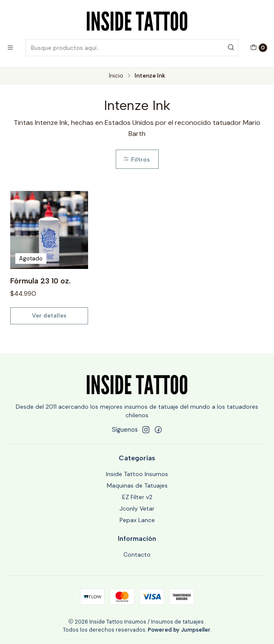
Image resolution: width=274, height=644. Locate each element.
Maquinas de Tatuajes (137, 485)
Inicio (116, 76)
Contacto (137, 554)
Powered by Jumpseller (179, 630)
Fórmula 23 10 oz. (40, 281)
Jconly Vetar (137, 508)
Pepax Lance (137, 520)
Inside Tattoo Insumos (137, 474)
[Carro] (259, 48)
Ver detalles (49, 315)
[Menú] (10, 48)
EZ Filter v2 (137, 497)
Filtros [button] (136, 159)
